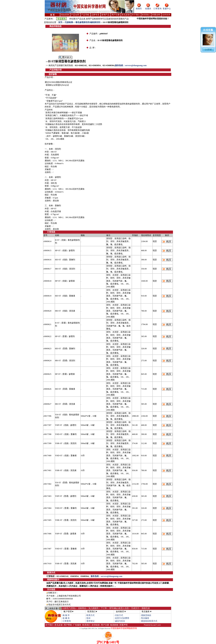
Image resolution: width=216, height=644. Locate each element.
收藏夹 (148, 9)
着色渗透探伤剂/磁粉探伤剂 (88, 22)
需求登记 (90, 621)
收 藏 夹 (66, 618)
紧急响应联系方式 (149, 621)
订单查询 (157, 9)
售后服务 (145, 618)
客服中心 (167, 9)
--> (64, 22)
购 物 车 (66, 615)
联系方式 (90, 615)
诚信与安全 (120, 621)
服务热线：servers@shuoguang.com (131, 65)
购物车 (139, 9)
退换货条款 (146, 615)
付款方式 (119, 615)
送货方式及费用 (122, 618)
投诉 (88, 618)
